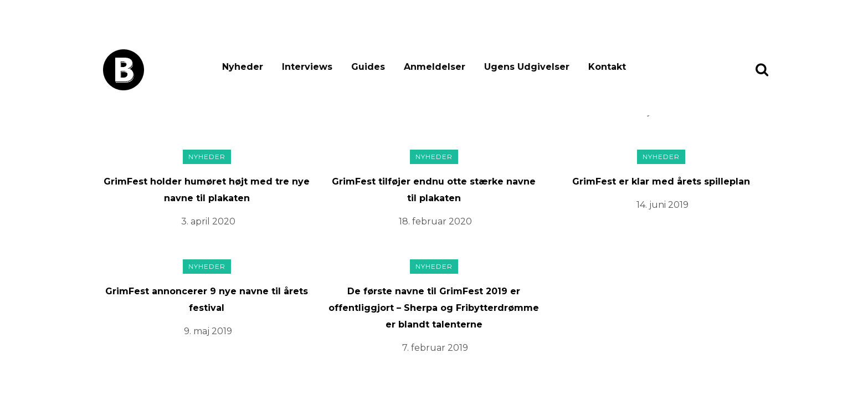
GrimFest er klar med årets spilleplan (661, 181)
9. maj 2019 (208, 331)
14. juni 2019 (662, 205)
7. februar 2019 (435, 348)
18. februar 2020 (435, 221)
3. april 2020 (208, 221)
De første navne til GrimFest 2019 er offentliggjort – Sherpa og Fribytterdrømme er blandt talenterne (434, 308)
